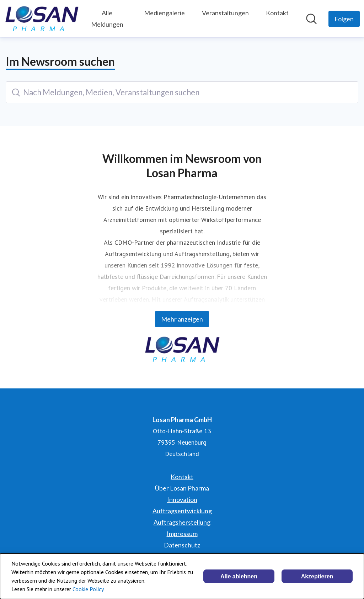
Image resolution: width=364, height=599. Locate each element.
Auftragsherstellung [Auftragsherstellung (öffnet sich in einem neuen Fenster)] (182, 522)
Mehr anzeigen (182, 319)
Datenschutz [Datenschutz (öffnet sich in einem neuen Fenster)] (182, 545)
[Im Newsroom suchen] (311, 19)
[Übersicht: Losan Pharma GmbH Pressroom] (42, 18)
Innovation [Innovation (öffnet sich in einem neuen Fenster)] (182, 499)
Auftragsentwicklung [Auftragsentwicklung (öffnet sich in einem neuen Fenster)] (182, 511)
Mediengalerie (164, 13)
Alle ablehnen (239, 576)
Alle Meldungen (107, 18)
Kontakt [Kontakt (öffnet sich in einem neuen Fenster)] (182, 477)
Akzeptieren (317, 576)
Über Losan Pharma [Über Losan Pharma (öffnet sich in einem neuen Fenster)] (182, 488)
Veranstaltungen (225, 13)
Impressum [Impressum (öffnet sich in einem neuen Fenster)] (182, 534)
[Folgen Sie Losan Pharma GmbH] (344, 19)
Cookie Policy (88, 589)
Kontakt (277, 13)
